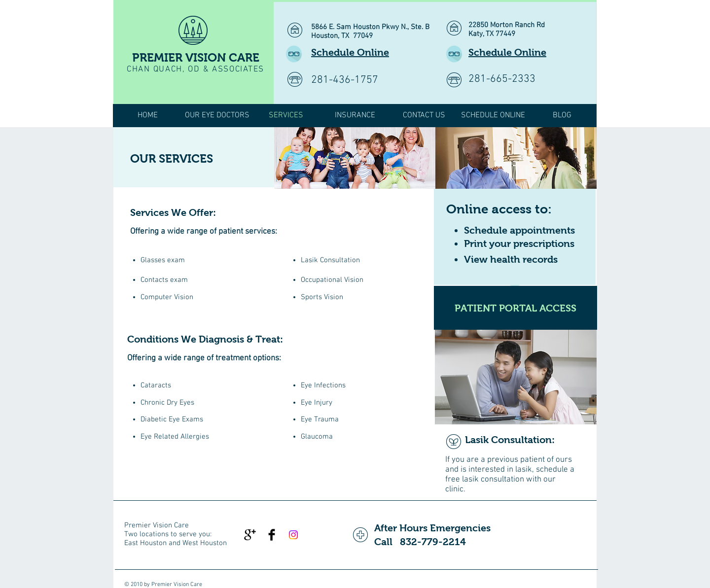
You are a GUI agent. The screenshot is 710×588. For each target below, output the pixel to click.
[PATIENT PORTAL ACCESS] (515, 308)
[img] (355, 158)
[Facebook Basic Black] (272, 535)
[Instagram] (293, 535)
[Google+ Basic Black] (250, 535)
